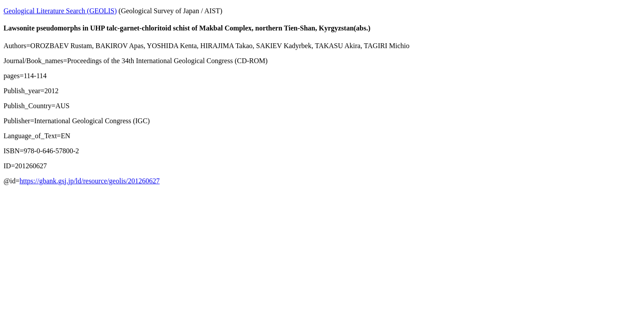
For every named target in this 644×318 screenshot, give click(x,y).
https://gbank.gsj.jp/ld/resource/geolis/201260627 (89, 181)
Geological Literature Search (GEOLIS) (60, 11)
